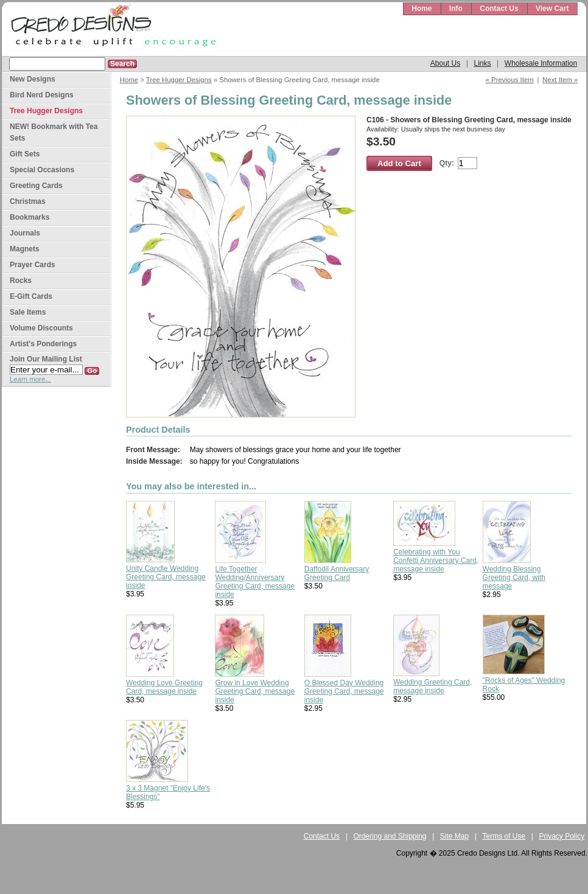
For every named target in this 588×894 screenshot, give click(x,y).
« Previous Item (510, 80)
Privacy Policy (562, 836)
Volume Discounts (41, 328)
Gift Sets (25, 154)
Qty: (447, 163)
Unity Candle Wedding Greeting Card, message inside (166, 577)
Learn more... (30, 379)
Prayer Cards (33, 265)
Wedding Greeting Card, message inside (432, 686)
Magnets (25, 249)
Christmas (28, 201)
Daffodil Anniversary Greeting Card (337, 573)
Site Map (454, 836)
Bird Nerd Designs (42, 95)
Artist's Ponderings (43, 344)
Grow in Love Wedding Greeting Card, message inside (255, 691)
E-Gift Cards (31, 296)
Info (456, 9)
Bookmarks (30, 217)
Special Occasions (42, 170)
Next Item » (560, 80)
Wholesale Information (541, 63)
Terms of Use (504, 836)
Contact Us (499, 9)
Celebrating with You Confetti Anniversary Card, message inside (436, 560)
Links (482, 63)
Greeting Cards (36, 186)
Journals (25, 233)
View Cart (552, 9)
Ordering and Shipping (390, 836)
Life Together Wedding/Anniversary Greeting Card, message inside (255, 582)
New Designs (33, 79)
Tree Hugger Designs (179, 80)
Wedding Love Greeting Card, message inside (164, 687)
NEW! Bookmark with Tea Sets (54, 132)
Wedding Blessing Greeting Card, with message (514, 578)
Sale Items (28, 312)
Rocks (21, 281)
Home (422, 9)
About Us (445, 63)
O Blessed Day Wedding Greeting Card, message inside (344, 691)
